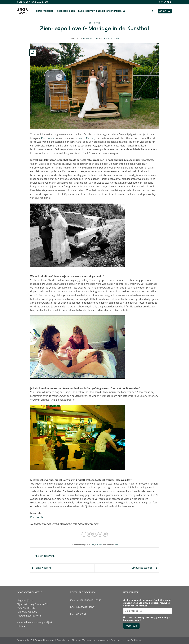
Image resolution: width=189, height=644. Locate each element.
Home (39, 11)
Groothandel (114, 11)
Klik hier (21, 626)
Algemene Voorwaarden (84, 640)
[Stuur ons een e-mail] (168, 2)
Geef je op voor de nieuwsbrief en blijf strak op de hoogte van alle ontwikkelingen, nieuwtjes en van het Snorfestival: (147, 603)
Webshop (49, 11)
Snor (73, 11)
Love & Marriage (87, 138)
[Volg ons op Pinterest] (171, 2)
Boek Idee (62, 11)
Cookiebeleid (63, 640)
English (100, 11)
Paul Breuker (48, 138)
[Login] (152, 11)
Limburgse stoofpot (145, 568)
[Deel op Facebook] (84, 534)
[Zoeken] (124, 11)
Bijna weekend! (41, 568)
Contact (90, 11)
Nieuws (97, 23)
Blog (81, 11)
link (116, 545)
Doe (91, 23)
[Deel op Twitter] (89, 534)
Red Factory (137, 640)
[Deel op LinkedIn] (105, 534)
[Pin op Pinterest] (100, 534)
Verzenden (103, 640)
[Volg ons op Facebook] (159, 2)
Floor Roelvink (112, 39)
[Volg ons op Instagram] (162, 2)
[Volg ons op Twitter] (165, 2)
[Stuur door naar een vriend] (95, 534)
